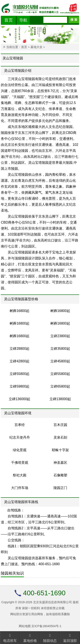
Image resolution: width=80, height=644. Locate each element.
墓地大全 (37, 47)
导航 (23, 20)
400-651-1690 (44, 593)
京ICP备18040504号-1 (46, 626)
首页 (9, 20)
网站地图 (25, 626)
